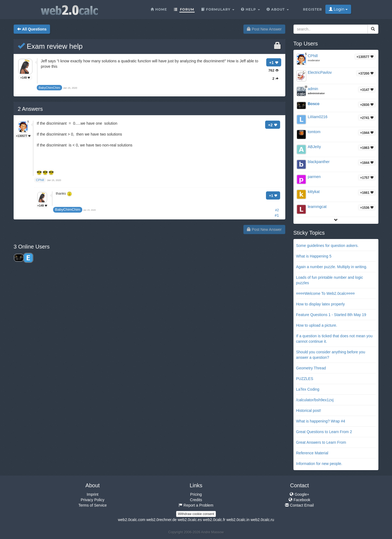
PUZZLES (305, 379)
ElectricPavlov (320, 72)
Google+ (299, 494)
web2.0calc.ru (262, 520)
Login (338, 9)
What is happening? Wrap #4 (321, 421)
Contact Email (299, 505)
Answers (30, 109)
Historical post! (309, 411)
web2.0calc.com (131, 520)
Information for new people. (319, 464)
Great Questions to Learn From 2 (324, 432)
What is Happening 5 (314, 256)
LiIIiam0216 (318, 117)
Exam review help (50, 46)
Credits (196, 500)
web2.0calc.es (190, 520)
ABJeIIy (314, 147)
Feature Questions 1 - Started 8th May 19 (331, 315)
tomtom (314, 132)
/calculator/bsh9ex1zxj (315, 400)
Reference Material (312, 453)
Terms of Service (93, 505)
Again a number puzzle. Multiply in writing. (332, 267)
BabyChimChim (68, 209)
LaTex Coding (308, 389)
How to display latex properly (321, 304)
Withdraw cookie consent (196, 514)
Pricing (196, 494)
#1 (277, 215)
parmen (314, 177)
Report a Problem (196, 505)
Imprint (93, 494)
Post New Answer (264, 29)
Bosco (314, 104)
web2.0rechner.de (161, 520)
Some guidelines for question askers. (327, 246)
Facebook (299, 500)
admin (313, 89)
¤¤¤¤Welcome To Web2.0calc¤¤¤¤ (326, 293)
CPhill (313, 56)
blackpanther (319, 162)
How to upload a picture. (317, 325)
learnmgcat (317, 207)
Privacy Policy (92, 500)
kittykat (314, 192)
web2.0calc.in (238, 520)
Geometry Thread (311, 368)
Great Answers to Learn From (321, 442)
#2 (277, 210)
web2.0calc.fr (214, 520)
